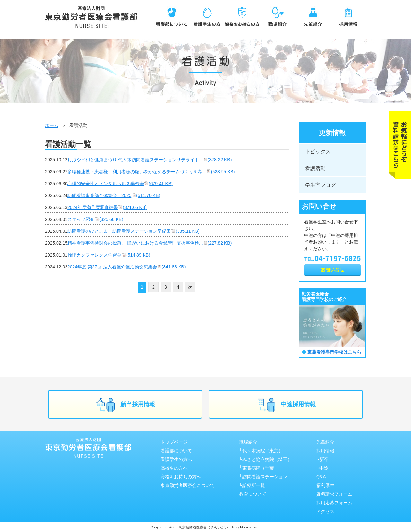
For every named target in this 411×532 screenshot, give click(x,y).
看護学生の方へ (176, 459)
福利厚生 (325, 485)
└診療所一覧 (252, 485)
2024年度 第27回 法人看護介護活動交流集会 (127, 267)
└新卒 (322, 459)
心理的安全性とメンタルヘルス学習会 (120, 184)
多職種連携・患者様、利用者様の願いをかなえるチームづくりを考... (151, 172)
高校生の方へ (174, 468)
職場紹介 (248, 442)
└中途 (322, 468)
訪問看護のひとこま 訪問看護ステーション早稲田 (134, 231)
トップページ (174, 442)
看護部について (176, 451)
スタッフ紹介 (95, 219)
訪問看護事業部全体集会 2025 (114, 195)
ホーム (52, 125)
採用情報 (325, 451)
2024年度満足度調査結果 (107, 207)
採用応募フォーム (334, 503)
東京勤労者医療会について (188, 485)
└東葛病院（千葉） (259, 468)
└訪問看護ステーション (263, 477)
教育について (253, 494)
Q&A (321, 477)
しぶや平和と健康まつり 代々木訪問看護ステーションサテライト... (149, 160)
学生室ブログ (320, 185)
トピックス (318, 152)
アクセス (325, 511)
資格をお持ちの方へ (181, 477)
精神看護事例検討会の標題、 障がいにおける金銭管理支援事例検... (149, 243)
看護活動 (315, 168)
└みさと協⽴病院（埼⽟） (266, 459)
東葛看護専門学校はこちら (334, 352)
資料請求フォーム (334, 494)
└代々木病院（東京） (261, 451)
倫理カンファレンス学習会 (109, 255)
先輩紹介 (325, 442)
